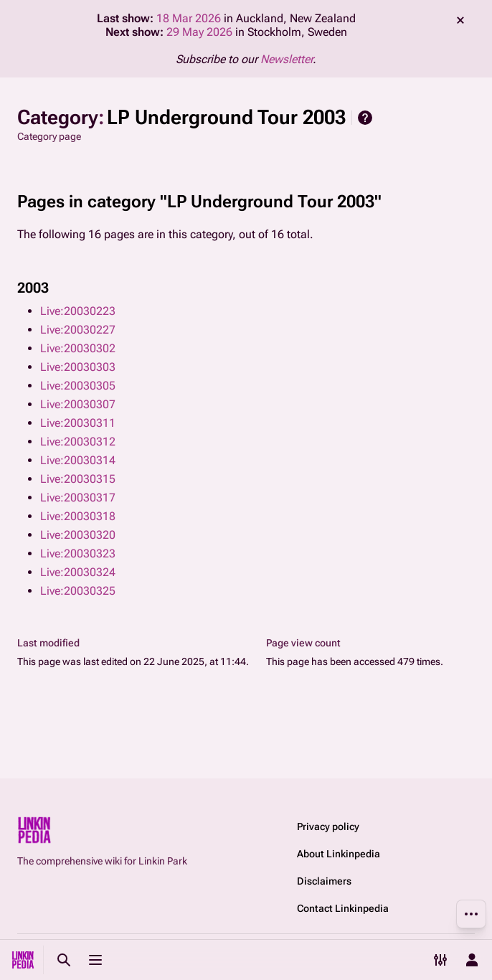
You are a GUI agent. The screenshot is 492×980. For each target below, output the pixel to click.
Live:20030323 (78, 553)
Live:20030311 (78, 423)
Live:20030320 (78, 535)
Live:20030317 (78, 498)
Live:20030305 (78, 386)
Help (365, 118)
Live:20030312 (78, 442)
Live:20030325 (78, 591)
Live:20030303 (78, 367)
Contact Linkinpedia (343, 908)
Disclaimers (324, 881)
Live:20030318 (78, 516)
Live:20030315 (78, 479)
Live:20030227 (78, 330)
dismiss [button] (460, 20)
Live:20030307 (78, 404)
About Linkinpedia (339, 854)
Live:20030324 (78, 572)
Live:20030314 (78, 460)
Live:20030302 (78, 348)
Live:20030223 (78, 311)
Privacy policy (328, 826)
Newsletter (287, 59)
